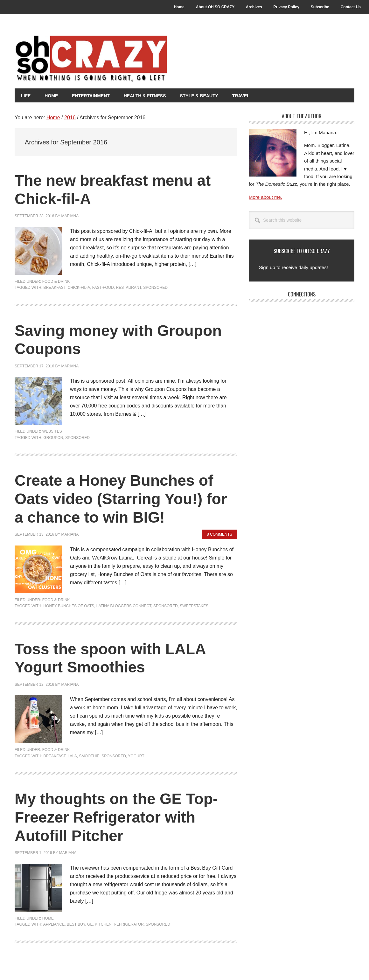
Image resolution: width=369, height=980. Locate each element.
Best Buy (76, 924)
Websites (52, 431)
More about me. (265, 197)
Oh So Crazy (126, 59)
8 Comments (219, 534)
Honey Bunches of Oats (69, 606)
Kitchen (103, 924)
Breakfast (54, 288)
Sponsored (155, 288)
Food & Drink (56, 281)
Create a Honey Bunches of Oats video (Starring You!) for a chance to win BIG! (121, 499)
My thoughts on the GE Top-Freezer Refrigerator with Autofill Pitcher (116, 817)
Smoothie (89, 756)
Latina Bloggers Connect (124, 606)
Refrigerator (129, 924)
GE (90, 924)
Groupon (53, 438)
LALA (72, 756)
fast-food (103, 288)
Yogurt (136, 756)
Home (48, 918)
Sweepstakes (194, 606)
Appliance (54, 924)
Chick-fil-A (79, 288)
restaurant (129, 288)
